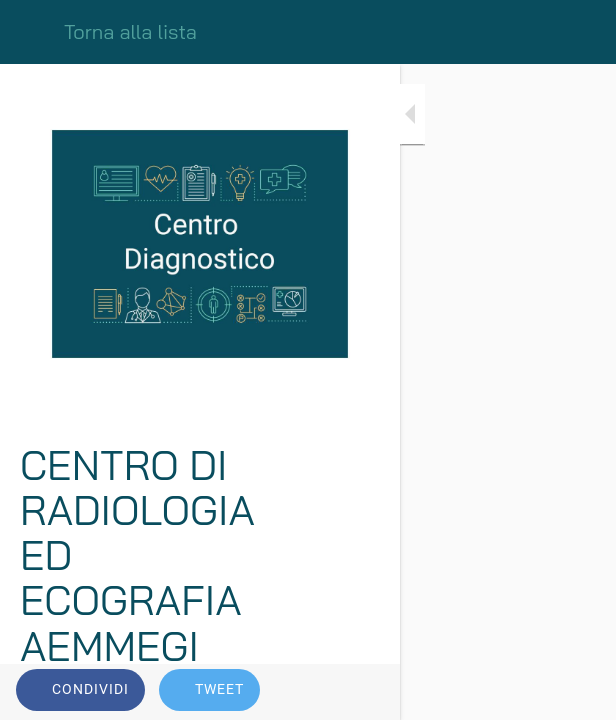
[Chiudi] (32, 32)
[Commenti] (576, 692)
